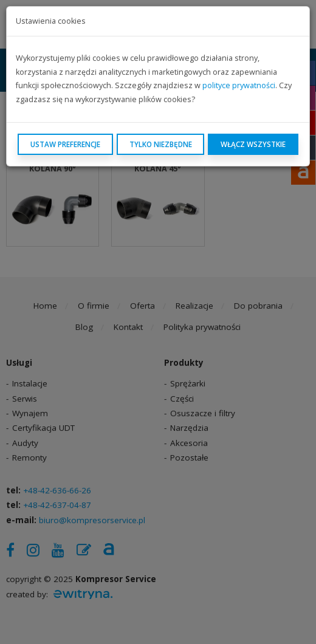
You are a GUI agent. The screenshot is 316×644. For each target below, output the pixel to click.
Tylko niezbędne (161, 144)
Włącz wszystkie (253, 144)
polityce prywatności (239, 85)
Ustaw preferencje (65, 144)
